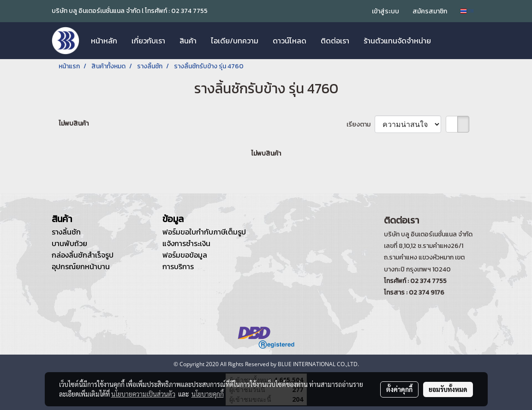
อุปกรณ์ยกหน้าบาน (81, 266)
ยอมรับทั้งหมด (448, 389)
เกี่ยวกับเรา (148, 41)
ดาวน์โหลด (290, 41)
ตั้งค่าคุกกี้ (399, 389)
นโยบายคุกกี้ (208, 394)
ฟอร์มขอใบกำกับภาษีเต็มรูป (204, 232)
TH (467, 11)
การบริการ (178, 266)
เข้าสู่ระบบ (386, 11)
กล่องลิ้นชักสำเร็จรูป (83, 255)
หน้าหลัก (104, 41)
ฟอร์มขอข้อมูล (185, 255)
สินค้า (188, 41)
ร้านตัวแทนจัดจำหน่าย (397, 41)
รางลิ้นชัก (66, 232)
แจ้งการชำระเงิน (186, 243)
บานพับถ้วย (69, 243)
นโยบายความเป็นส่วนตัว (143, 394)
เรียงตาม (361, 124)
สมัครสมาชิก (430, 11)
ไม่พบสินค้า (74, 124)
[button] (446, 41)
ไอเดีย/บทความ (235, 41)
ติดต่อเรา (335, 41)
